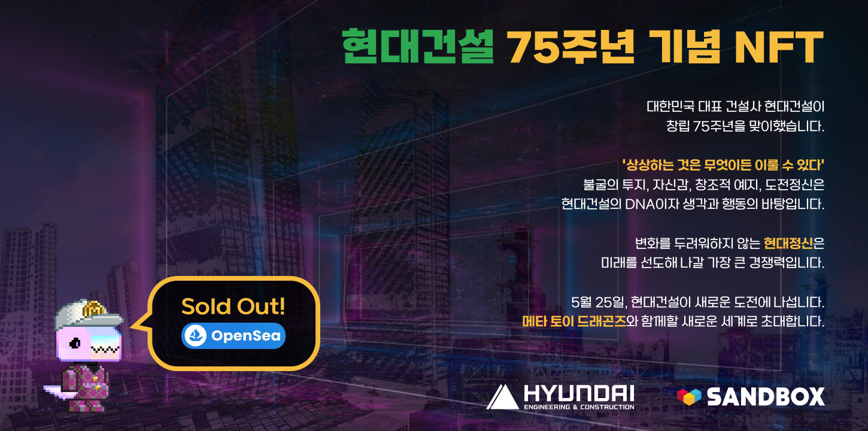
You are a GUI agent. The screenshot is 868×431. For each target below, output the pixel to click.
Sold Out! (233, 322)
